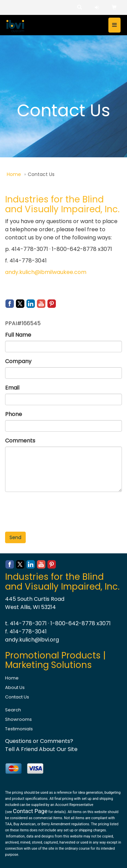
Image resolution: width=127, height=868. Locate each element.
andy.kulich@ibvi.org (32, 640)
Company (18, 361)
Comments (20, 441)
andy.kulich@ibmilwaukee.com (46, 272)
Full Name (18, 335)
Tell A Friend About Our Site (41, 749)
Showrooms (18, 719)
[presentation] (57, 510)
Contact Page (30, 811)
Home (14, 174)
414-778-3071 (28, 623)
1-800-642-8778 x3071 (81, 623)
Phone (14, 414)
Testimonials (19, 729)
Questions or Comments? (39, 741)
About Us (15, 687)
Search (13, 710)
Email (12, 388)
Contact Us (17, 697)
